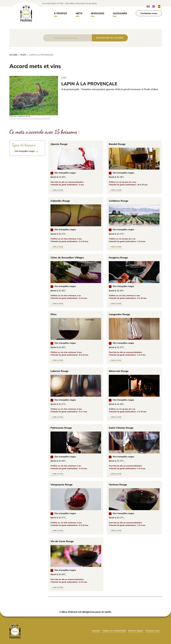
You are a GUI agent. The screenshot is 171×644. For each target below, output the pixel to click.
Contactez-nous (149, 13)
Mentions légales (136, 631)
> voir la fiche (57, 190)
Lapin (64, 77)
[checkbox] (27, 151)
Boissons (98, 13)
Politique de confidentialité (114, 631)
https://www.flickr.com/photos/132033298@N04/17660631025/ (30, 118)
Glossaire (120, 13)
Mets (79, 13)
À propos (60, 13)
